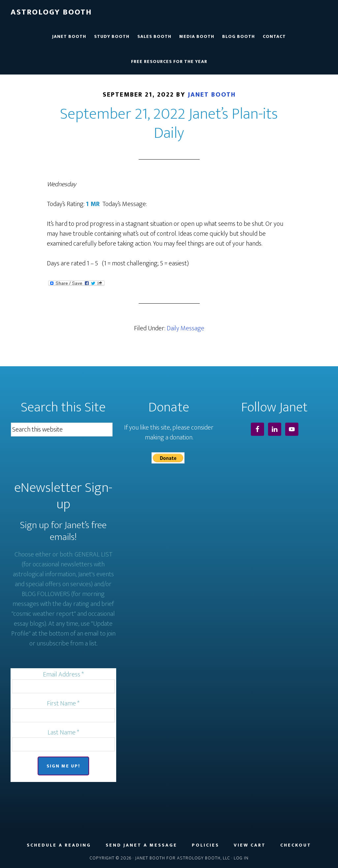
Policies (205, 845)
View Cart (250, 845)
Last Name (63, 733)
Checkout (296, 845)
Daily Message (186, 328)
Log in (241, 858)
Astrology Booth (51, 12)
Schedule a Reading (59, 845)
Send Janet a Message (141, 845)
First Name (63, 703)
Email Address (63, 674)
